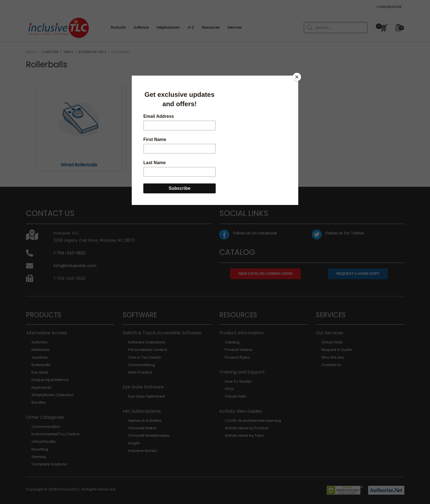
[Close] (297, 77)
